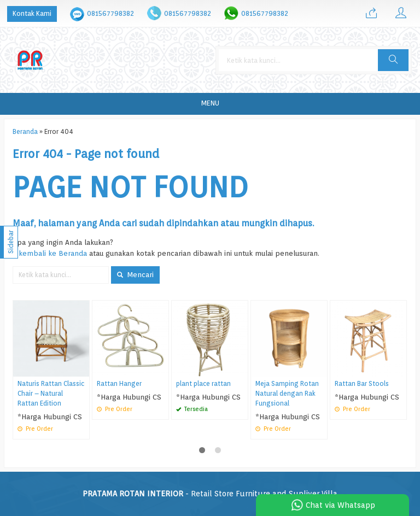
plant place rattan (203, 384)
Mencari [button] (135, 274)
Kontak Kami (32, 13)
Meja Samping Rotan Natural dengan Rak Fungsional (287, 394)
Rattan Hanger (119, 384)
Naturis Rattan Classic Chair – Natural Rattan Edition (51, 394)
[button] (393, 60)
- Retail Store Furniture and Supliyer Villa (210, 494)
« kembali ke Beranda (50, 253)
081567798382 (110, 13)
